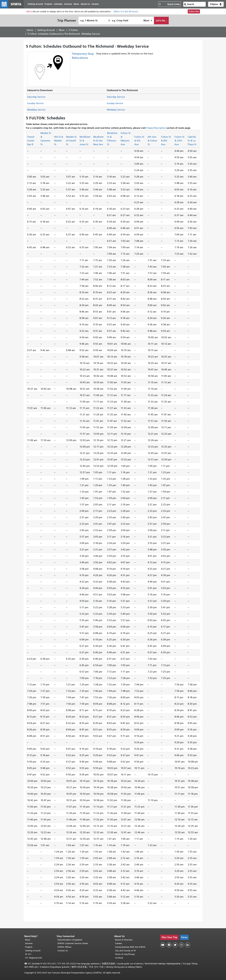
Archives (119, 958)
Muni (62, 31)
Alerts (29, 12)
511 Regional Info (34, 958)
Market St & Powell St (71, 141)
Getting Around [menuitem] (37, 4)
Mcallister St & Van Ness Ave (98, 141)
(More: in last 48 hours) (126, 12)
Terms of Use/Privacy (125, 954)
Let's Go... (161, 21)
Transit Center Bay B (31, 141)
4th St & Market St (59, 141)
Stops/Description (156, 128)
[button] (216, 4)
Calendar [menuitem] (59, 4)
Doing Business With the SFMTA (130, 947)
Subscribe (194, 12)
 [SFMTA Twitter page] (175, 945)
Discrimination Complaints (70, 940)
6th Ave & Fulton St (152, 141)
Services (29, 943)
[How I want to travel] (148, 21)
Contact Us (63, 951)
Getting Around (46, 31)
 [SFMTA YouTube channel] (163, 945)
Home (30, 31)
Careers (118, 943)
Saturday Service (36, 97)
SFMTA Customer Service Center (73, 943)
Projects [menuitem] (50, 4)
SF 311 (28, 954)
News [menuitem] (78, 4)
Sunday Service (35, 104)
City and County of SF (125, 951)
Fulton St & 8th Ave (166, 141)
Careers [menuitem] (96, 4)
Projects (29, 947)
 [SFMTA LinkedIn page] (188, 945)
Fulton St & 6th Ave (139, 141)
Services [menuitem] (69, 4)
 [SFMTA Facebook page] (169, 945)
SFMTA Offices (64, 947)
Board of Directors (124, 940)
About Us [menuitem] (87, 4)
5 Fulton (73, 31)
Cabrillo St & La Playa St (192, 141)
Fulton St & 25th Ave (179, 141)
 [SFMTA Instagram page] (181, 945)
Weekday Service (36, 110)
